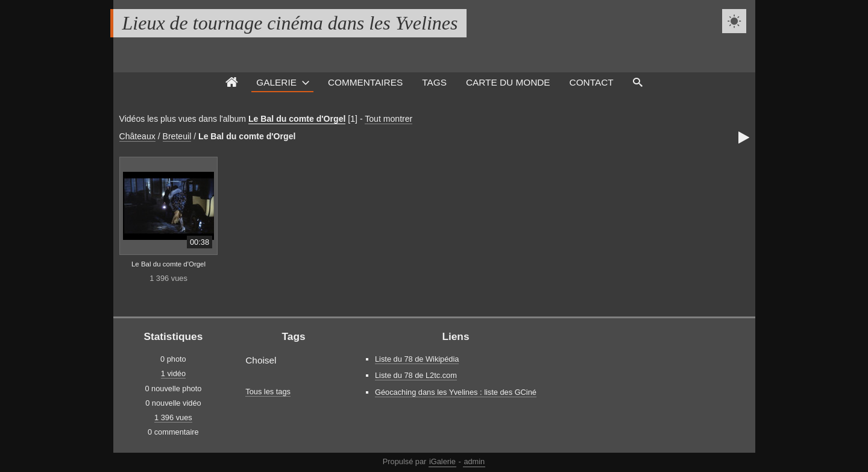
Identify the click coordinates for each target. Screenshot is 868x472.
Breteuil (177, 136)
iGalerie (442, 461)
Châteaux (137, 136)
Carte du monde (508, 82)
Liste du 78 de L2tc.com (416, 375)
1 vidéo (173, 373)
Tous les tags (268, 392)
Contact (592, 82)
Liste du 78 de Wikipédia (417, 359)
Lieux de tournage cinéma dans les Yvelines (290, 23)
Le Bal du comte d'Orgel (297, 119)
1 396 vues (173, 417)
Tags (434, 82)
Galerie (276, 82)
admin (474, 461)
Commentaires (365, 82)
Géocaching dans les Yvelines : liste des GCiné (456, 392)
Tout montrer (388, 119)
